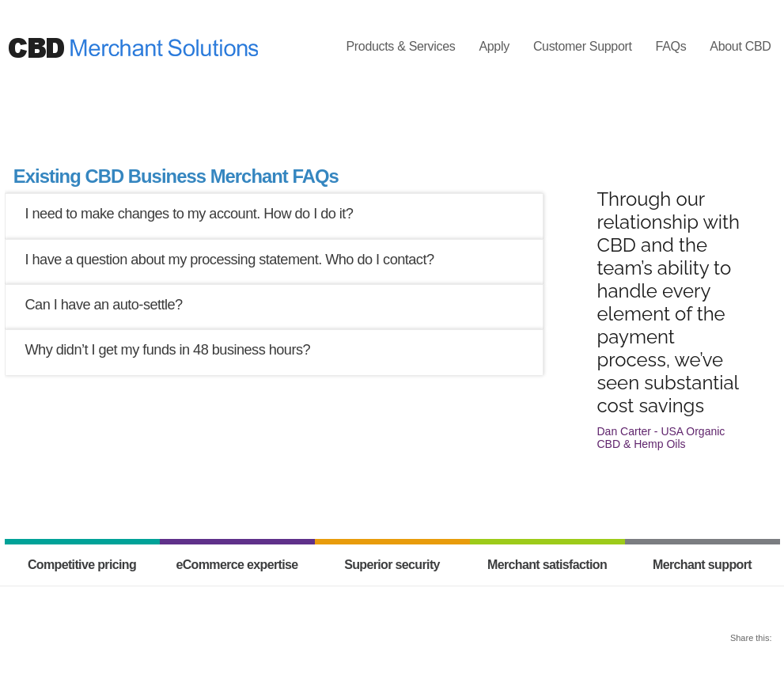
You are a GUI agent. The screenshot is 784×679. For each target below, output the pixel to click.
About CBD (740, 46)
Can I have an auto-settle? (104, 305)
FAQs (671, 46)
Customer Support (583, 46)
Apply (494, 46)
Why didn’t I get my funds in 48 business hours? (168, 350)
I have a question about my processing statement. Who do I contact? (230, 260)
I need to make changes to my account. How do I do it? (189, 214)
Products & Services (400, 46)
